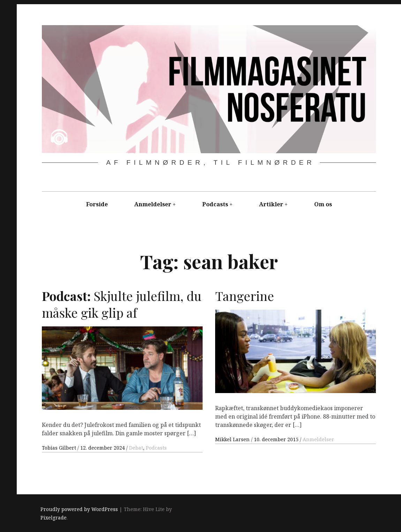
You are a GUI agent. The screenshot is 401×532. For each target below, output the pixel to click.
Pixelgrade (54, 518)
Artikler (271, 204)
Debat (136, 448)
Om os (323, 204)
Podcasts (215, 204)
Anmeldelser (153, 204)
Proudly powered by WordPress (79, 509)
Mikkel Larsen (233, 439)
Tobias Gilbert (60, 448)
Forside (97, 204)
